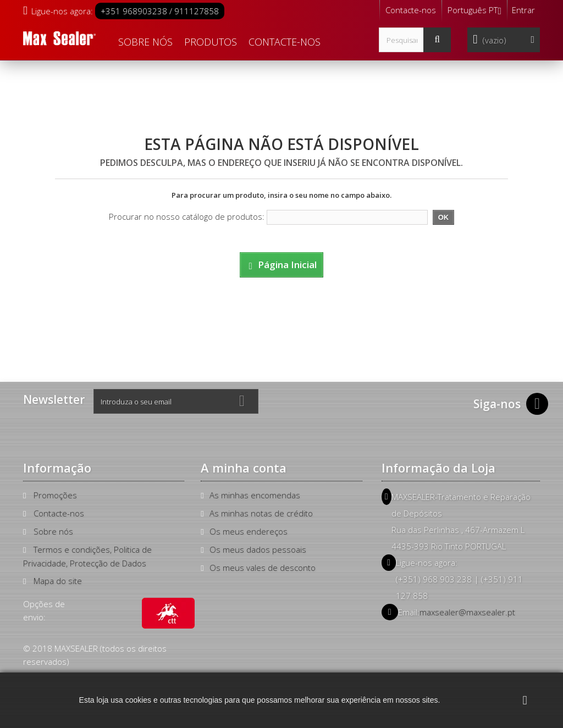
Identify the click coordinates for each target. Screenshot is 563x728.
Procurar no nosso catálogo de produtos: (187, 216)
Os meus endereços (249, 531)
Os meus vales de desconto (263, 568)
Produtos (211, 42)
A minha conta (244, 468)
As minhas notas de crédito (261, 513)
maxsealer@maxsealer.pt (467, 612)
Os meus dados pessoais (258, 549)
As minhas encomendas (255, 495)
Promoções (55, 495)
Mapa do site (58, 581)
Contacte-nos (411, 10)
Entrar (523, 10)
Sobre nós (145, 42)
